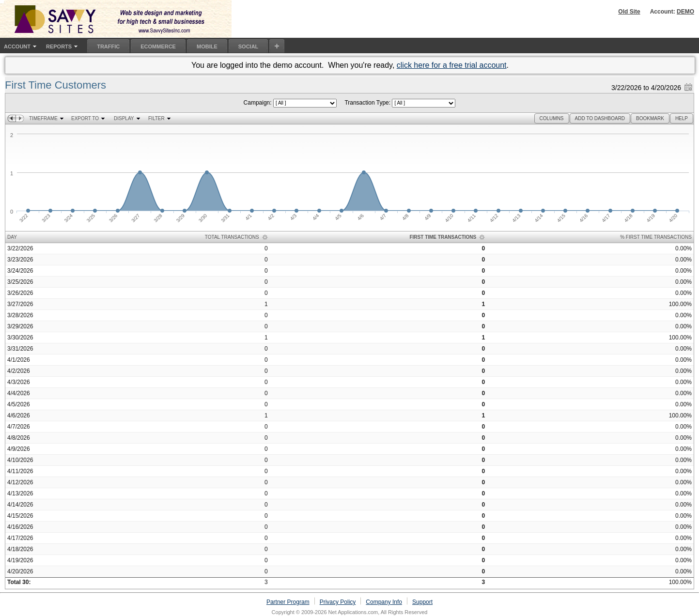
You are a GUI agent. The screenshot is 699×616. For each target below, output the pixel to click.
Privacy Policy (338, 602)
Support (422, 602)
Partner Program (288, 602)
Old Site (629, 12)
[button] (552, 118)
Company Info (384, 602)
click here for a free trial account (452, 65)
